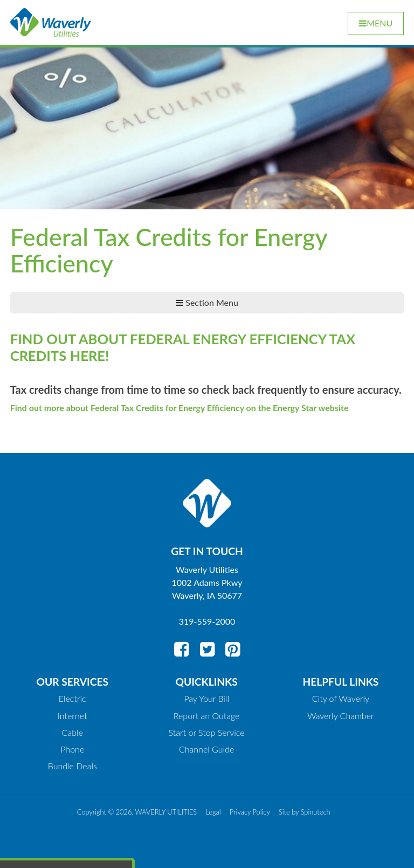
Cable (73, 732)
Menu (376, 23)
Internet (73, 716)
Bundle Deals (73, 766)
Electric (73, 698)
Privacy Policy (250, 812)
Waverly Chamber (341, 716)
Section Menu (207, 302)
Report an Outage (207, 716)
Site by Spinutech (304, 812)
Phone (72, 749)
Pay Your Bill (206, 698)
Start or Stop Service (207, 732)
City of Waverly (341, 698)
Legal (213, 812)
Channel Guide (206, 749)
